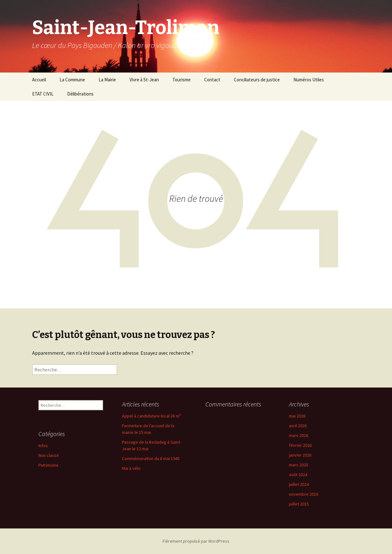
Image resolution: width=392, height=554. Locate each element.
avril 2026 (298, 426)
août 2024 (298, 475)
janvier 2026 (300, 455)
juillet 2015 (299, 504)
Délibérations (80, 94)
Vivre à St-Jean (144, 80)
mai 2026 (297, 416)
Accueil (39, 80)
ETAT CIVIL (43, 94)
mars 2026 (299, 435)
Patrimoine (49, 465)
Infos (43, 446)
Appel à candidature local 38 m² (151, 416)
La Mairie (107, 80)
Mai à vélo (131, 468)
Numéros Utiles (309, 80)
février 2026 (300, 445)
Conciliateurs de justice (257, 80)
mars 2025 (299, 465)
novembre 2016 (304, 494)
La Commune (72, 80)
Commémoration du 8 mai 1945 (151, 458)
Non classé (49, 455)
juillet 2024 (299, 484)
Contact (212, 80)
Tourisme (182, 80)
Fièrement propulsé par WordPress (196, 541)
